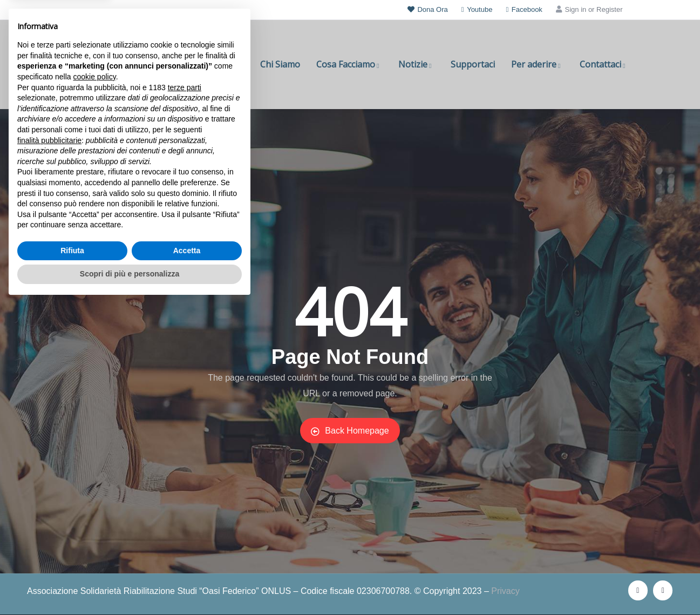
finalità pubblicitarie (49, 451)
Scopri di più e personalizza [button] (130, 585)
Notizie (416, 64)
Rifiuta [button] (72, 562)
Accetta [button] (187, 562)
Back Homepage (350, 431)
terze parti (185, 399)
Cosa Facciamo (349, 64)
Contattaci (604, 64)
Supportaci (473, 64)
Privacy (505, 591)
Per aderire (537, 64)
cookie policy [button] (95, 388)
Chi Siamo (280, 64)
